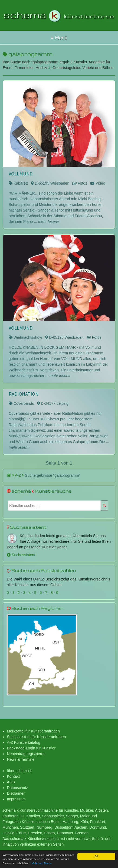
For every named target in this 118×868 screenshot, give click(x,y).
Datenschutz (18, 788)
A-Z (19, 475)
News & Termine (21, 759)
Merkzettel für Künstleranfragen (33, 731)
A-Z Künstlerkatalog (24, 742)
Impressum (16, 799)
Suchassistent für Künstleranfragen (37, 737)
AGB (11, 782)
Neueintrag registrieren (26, 754)
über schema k (19, 771)
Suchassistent (21, 555)
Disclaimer (16, 793)
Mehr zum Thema (42, 864)
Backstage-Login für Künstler (31, 748)
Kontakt (13, 776)
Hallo (59, 38)
